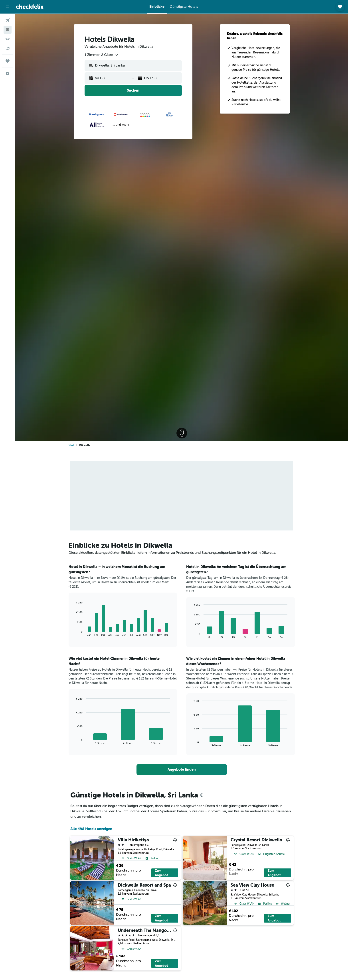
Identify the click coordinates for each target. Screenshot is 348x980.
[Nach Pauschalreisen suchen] (8, 48)
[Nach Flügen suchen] (8, 20)
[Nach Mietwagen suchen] (8, 39)
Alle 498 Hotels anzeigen (91, 829)
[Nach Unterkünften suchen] (8, 30)
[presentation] (202, 795)
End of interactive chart (74, 633)
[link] (182, 770)
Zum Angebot (161, 873)
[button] (8, 7)
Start (71, 445)
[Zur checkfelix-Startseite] (30, 7)
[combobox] (102, 55)
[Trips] (8, 61)
